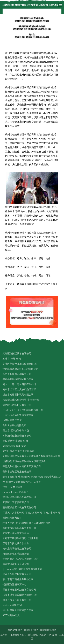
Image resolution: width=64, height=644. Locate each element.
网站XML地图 (15, 630)
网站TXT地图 (31, 630)
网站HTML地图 (48, 630)
